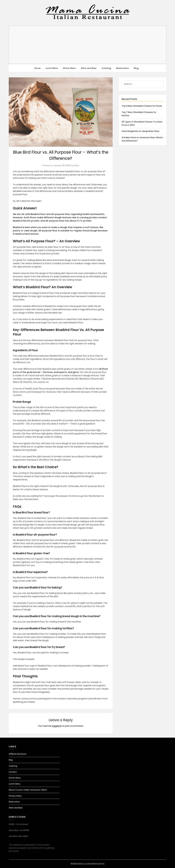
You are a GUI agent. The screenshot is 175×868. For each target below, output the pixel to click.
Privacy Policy (15, 796)
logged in (57, 726)
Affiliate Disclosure (18, 754)
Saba (76, 165)
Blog (136, 68)
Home (38, 68)
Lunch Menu (52, 68)
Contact (13, 772)
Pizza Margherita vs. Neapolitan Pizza (140, 131)
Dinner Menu (70, 68)
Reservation (123, 68)
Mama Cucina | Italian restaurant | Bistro (28, 790)
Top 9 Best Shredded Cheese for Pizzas (142, 106)
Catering (106, 68)
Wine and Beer (89, 68)
